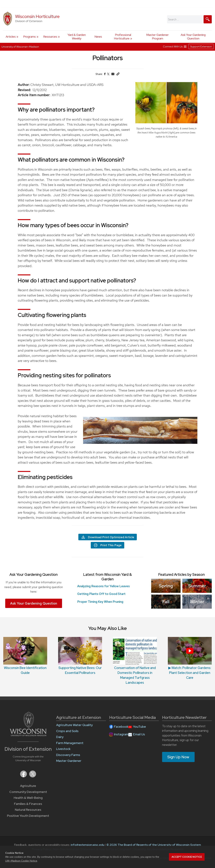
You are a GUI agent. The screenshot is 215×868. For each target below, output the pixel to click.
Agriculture (28, 786)
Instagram (121, 734)
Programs (29, 37)
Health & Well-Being (28, 798)
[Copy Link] (118, 75)
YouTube (139, 727)
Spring (166, 586)
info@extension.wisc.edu (88, 845)
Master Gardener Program (157, 37)
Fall (166, 601)
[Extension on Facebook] (24, 776)
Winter (197, 601)
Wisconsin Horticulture (37, 16)
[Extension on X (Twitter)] (33, 776)
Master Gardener (69, 761)
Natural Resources (28, 810)
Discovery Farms (68, 755)
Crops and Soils (67, 731)
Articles (11, 37)
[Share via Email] (113, 75)
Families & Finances (28, 804)
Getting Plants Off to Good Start (102, 594)
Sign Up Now (178, 757)
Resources (50, 37)
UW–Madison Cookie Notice (21, 861)
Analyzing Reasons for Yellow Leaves (104, 586)
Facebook (121, 727)
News (98, 37)
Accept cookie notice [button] (187, 857)
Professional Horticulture (123, 37)
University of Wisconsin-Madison (20, 47)
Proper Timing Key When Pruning (100, 602)
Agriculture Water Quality (74, 725)
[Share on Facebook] (105, 75)
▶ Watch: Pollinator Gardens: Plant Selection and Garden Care (190, 673)
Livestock (63, 749)
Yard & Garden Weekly (77, 37)
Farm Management (70, 743)
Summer (197, 586)
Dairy (60, 737)
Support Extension (201, 47)
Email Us (139, 734)
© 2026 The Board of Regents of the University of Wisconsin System (154, 845)
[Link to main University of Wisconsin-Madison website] (28, 735)
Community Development (28, 792)
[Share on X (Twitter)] (108, 75)
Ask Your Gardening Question (193, 37)
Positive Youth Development (28, 816)
